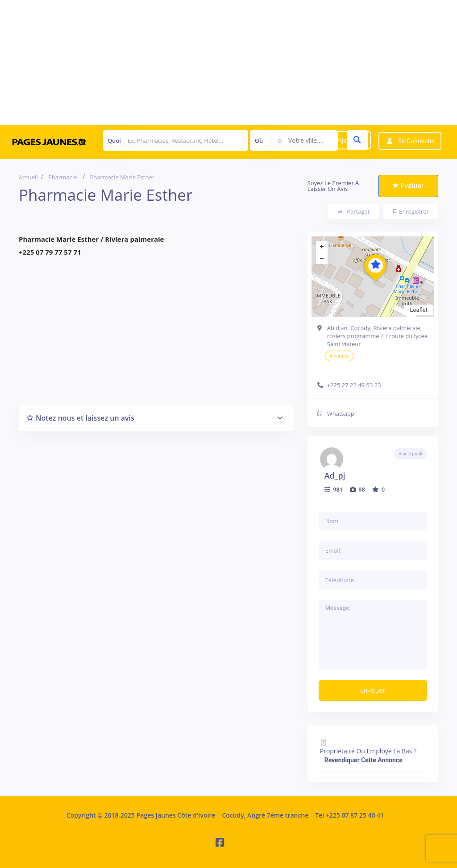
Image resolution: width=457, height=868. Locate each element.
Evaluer (408, 186)
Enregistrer (411, 211)
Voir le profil (410, 454)
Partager (354, 212)
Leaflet (419, 310)
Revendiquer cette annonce (364, 760)
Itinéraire (339, 356)
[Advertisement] (228, 62)
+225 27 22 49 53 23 (354, 385)
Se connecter (417, 141)
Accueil (28, 177)
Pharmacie (62, 177)
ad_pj (335, 475)
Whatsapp (341, 413)
